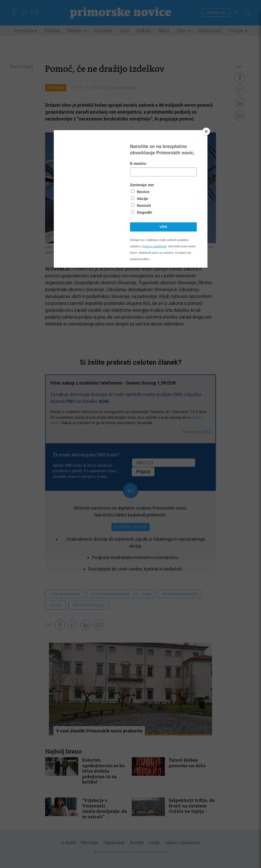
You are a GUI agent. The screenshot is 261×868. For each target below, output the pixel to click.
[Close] (206, 131)
